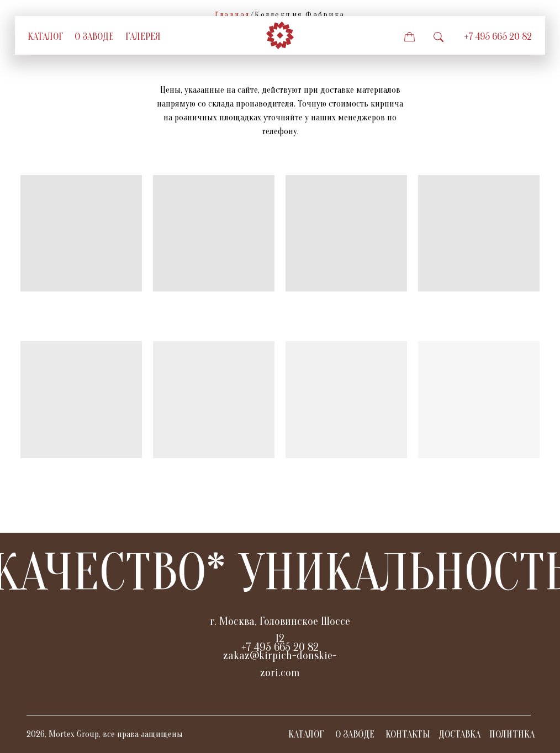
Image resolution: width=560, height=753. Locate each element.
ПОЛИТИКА (512, 735)
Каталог (46, 37)
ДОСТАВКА (459, 735)
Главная (233, 15)
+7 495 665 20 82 (498, 37)
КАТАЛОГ (306, 735)
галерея (143, 37)
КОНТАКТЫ (408, 735)
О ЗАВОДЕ (355, 735)
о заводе (94, 37)
